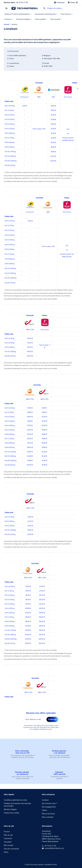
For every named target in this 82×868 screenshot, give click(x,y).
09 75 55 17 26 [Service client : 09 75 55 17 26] (50, 846)
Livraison (45, 800)
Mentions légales (10, 809)
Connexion (8, 838)
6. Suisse (11, 66)
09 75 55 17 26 (16, 3)
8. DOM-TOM (47, 66)
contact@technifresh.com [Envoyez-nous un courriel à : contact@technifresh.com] (54, 848)
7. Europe (45, 63)
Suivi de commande (11, 849)
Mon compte (9, 845)
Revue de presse (48, 814)
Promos (7, 832)
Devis (6, 852)
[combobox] (60, 8)
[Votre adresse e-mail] (35, 719)
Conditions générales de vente (15, 800)
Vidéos (44, 810)
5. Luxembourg (13, 63)
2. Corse (10, 58)
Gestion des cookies (12, 813)
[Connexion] (59, 3)
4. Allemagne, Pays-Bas (51, 58)
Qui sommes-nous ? (49, 803)
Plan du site (8, 835)
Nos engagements (49, 807)
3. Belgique (46, 55)
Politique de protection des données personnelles (17, 805)
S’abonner (52, 719)
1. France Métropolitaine (17, 55)
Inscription (8, 842)
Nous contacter (48, 817)
